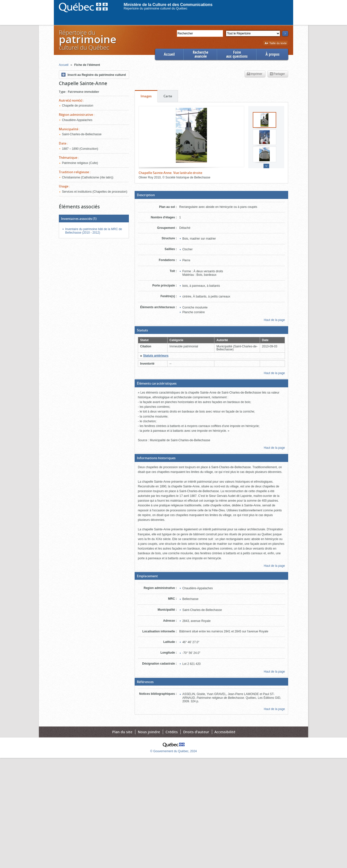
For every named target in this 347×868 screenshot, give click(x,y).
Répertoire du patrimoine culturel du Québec (156, 8)
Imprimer (255, 74)
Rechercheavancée (200, 54)
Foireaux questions (237, 54)
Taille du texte (276, 44)
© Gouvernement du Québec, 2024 (174, 751)
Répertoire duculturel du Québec (87, 40)
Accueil (169, 54)
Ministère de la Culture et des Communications (168, 5)
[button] (211, 195)
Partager (277, 74)
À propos (272, 54)
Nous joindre (149, 732)
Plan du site (122, 732)
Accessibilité (225, 732)
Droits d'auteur (196, 732)
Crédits (172, 732)
